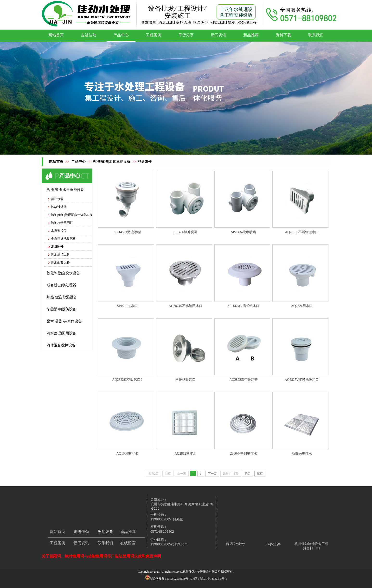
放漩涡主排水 (302, 454)
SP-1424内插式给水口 (244, 306)
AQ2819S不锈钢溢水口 (302, 232)
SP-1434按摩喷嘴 (244, 232)
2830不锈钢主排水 (244, 454)
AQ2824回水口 (302, 306)
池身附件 (145, 162)
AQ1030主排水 (127, 454)
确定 (248, 474)
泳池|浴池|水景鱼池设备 (112, 162)
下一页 (212, 474)
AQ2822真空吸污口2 (127, 380)
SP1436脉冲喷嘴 (186, 232)
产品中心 (78, 162)
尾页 (260, 474)
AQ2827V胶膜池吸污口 (302, 380)
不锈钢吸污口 (186, 380)
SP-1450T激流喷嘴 (127, 232)
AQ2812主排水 (186, 454)
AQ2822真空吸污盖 (244, 380)
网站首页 (56, 162)
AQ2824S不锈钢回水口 (186, 306)
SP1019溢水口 (127, 306)
